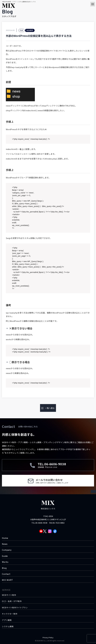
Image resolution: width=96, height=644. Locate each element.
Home (5, 538)
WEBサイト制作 (9, 595)
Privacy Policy (48, 637)
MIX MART (7, 580)
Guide (5, 556)
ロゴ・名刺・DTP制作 (12, 601)
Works (5, 562)
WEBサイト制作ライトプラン (15, 608)
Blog (4, 568)
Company (7, 550)
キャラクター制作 (10, 614)
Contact (6, 574)
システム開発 (8, 626)
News (5, 544)
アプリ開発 (7, 620)
